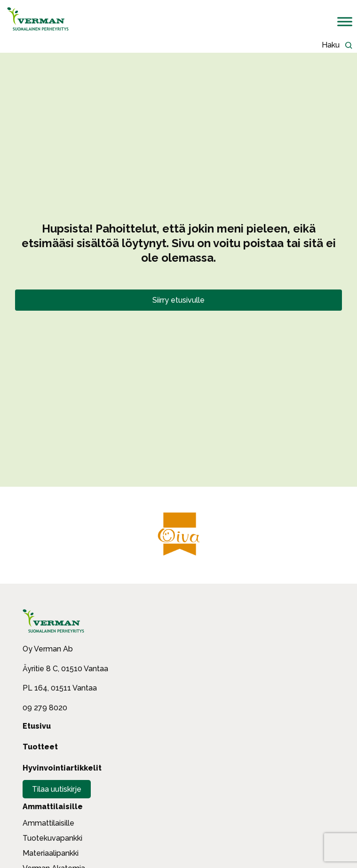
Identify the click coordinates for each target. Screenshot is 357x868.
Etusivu (37, 726)
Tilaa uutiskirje (57, 789)
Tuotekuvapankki (52, 838)
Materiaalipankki (51, 853)
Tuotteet (40, 747)
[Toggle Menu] (345, 22)
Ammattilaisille (53, 807)
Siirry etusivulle (178, 300)
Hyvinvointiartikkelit (62, 768)
